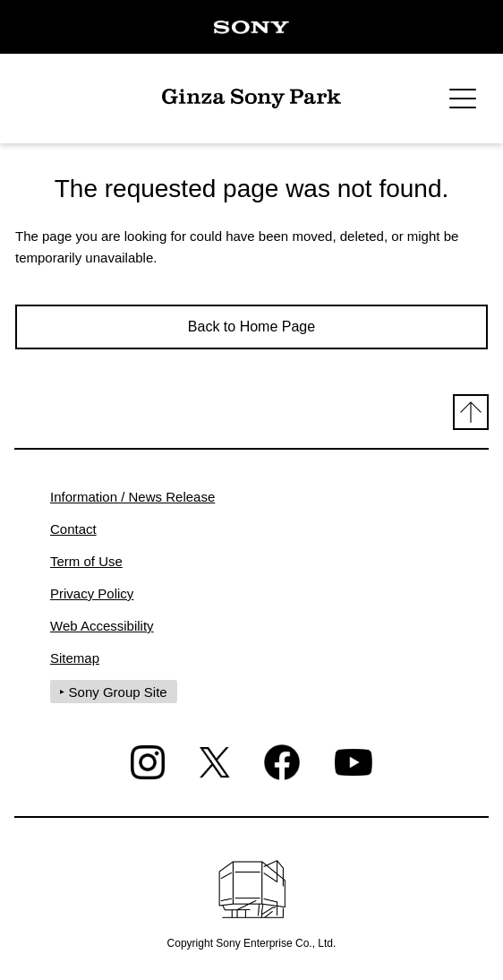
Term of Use (86, 561)
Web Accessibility (102, 626)
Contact (73, 529)
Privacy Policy (92, 593)
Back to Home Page (251, 327)
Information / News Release (132, 497)
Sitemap (75, 658)
